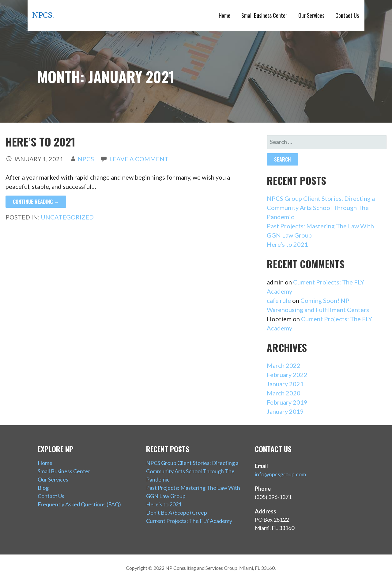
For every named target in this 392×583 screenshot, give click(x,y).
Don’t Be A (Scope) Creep (177, 513)
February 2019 (287, 402)
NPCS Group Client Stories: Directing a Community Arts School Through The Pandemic (321, 208)
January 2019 (285, 411)
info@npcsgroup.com (280, 474)
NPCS (86, 159)
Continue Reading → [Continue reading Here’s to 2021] (36, 202)
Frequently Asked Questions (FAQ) (79, 504)
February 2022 (287, 375)
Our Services (311, 15)
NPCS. (43, 15)
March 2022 (284, 365)
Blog (43, 488)
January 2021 (285, 384)
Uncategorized (67, 217)
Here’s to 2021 (40, 141)
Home (224, 15)
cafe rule (279, 300)
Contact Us (347, 15)
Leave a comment (139, 159)
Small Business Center (264, 15)
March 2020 (284, 393)
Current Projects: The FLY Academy (189, 521)
